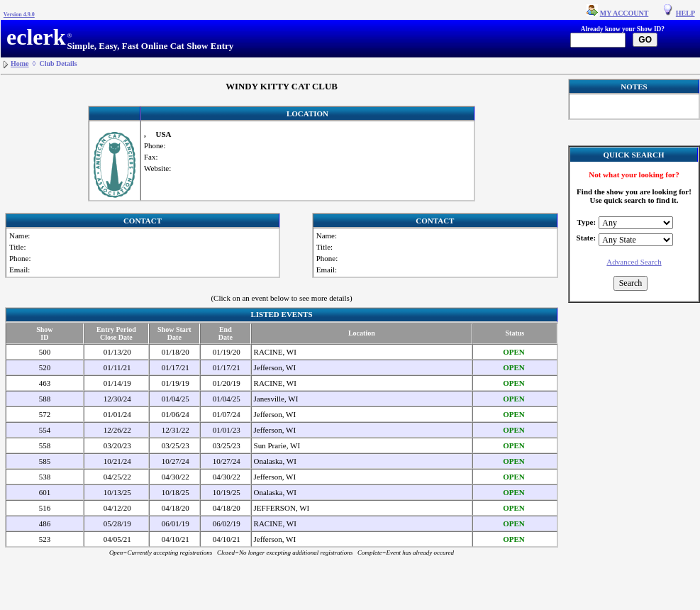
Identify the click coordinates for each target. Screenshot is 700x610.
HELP (685, 13)
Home (20, 63)
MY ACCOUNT (624, 13)
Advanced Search (634, 262)
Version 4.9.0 (19, 15)
